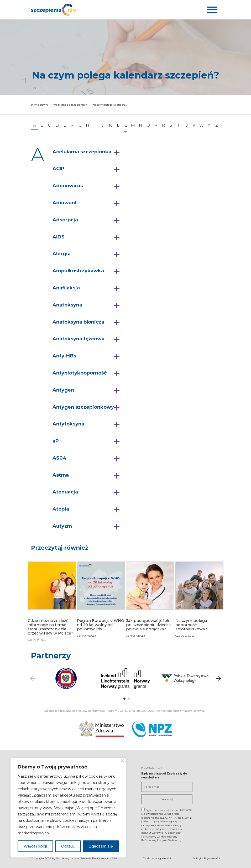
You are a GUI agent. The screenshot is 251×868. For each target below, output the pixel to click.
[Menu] (211, 10)
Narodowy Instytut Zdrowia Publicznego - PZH (87, 858)
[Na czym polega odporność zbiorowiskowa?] (200, 602)
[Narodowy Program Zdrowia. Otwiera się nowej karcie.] (152, 729)
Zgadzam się (101, 846)
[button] (87, 152)
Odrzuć (68, 846)
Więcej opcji (35, 846)
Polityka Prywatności (206, 858)
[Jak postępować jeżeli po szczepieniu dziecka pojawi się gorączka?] (150, 602)
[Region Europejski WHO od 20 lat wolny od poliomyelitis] (101, 602)
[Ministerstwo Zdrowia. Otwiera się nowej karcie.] (101, 729)
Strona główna (40, 105)
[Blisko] (122, 761)
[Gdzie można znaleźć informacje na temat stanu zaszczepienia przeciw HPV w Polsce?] (52, 604)
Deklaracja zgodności (157, 858)
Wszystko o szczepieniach (70, 105)
